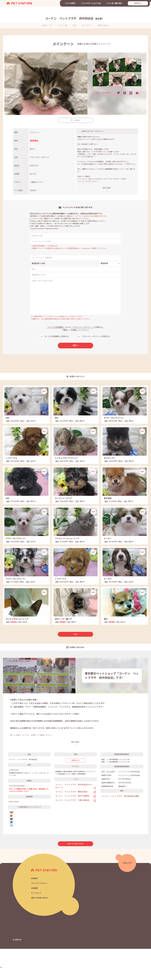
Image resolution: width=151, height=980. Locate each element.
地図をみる (75, 791)
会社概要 (35, 919)
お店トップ (47, 25)
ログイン (138, 3)
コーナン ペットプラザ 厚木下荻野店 (72, 827)
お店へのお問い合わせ (75, 875)
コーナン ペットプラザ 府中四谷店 (75, 18)
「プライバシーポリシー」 (82, 327)
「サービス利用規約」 (56, 327)
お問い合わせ (103, 25)
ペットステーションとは (91, 3)
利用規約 (35, 909)
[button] (1, 967)
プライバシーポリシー (40, 914)
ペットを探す (70, 3)
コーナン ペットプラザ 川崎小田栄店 (72, 831)
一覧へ (75, 665)
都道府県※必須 (38, 263)
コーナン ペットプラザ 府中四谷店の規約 (120, 827)
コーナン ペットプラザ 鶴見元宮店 (71, 823)
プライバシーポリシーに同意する (96, 336)
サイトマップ (36, 924)
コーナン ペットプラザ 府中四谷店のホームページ (74, 817)
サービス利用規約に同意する (57, 336)
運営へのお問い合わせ (40, 929)
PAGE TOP (127, 894)
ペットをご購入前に (114, 3)
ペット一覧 (62, 25)
